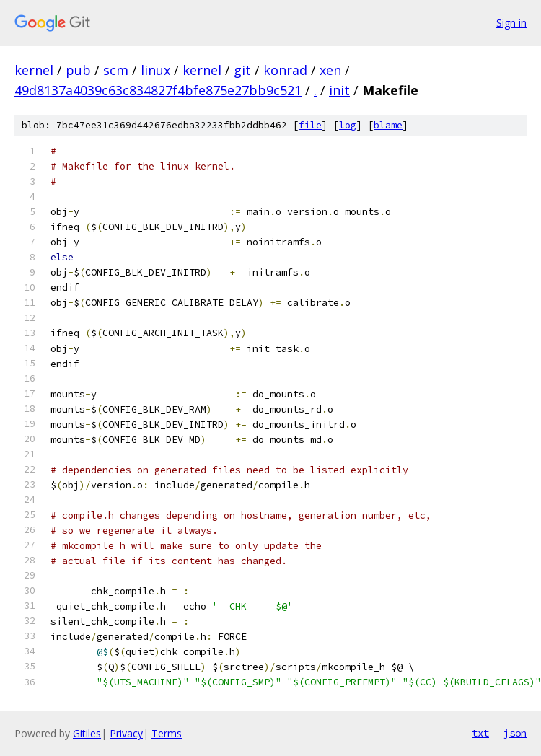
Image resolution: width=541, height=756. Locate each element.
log (348, 125)
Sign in (511, 23)
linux (155, 70)
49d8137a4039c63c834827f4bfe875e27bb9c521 (158, 90)
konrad (285, 70)
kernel (34, 70)
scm (116, 70)
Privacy (126, 733)
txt (480, 733)
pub (78, 70)
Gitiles (87, 733)
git (242, 70)
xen (330, 70)
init (339, 90)
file (310, 125)
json (515, 733)
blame (388, 125)
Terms (167, 733)
